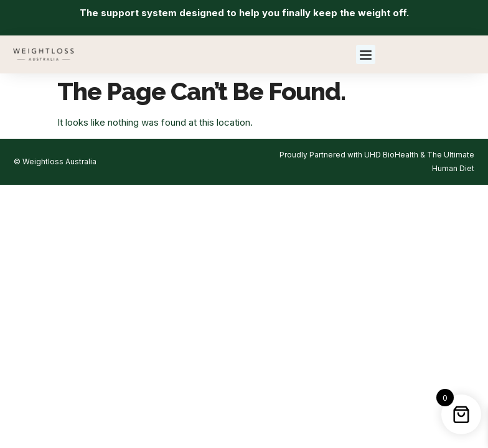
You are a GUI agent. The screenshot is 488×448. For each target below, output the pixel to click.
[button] (366, 55)
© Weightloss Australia (55, 161)
